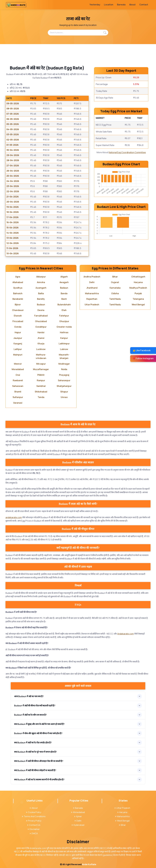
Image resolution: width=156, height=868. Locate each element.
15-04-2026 (12, 228)
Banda (64, 293)
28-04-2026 (13, 160)
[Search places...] (78, 33)
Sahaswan (18, 386)
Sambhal (41, 386)
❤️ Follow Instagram (143, 358)
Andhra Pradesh (92, 277)
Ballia (41, 293)
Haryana (138, 282)
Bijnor (18, 305)
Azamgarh (41, 288)
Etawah (18, 316)
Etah (64, 310)
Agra (18, 277)
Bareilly (41, 299)
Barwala (121, 5)
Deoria (41, 310)
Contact (144, 5)
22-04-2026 (13, 191)
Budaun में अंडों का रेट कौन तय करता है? (30, 715)
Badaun (64, 288)
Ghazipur (64, 321)
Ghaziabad (41, 321)
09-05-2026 (13, 103)
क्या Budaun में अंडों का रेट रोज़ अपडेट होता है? (33, 743)
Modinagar (64, 364)
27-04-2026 (13, 166)
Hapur (18, 332)
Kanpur (64, 338)
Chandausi (18, 310)
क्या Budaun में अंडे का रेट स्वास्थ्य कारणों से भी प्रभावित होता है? (39, 780)
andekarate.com (14, 517)
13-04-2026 (12, 238)
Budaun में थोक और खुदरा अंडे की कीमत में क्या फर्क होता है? (38, 733)
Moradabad (18, 369)
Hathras (64, 332)
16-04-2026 (13, 222)
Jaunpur (18, 338)
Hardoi (41, 332)
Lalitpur (18, 349)
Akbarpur (41, 277)
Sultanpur (18, 397)
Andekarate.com (125, 634)
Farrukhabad (41, 316)
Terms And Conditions (34, 816)
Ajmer (78, 816)
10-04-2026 (13, 253)
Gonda (18, 327)
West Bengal (138, 305)
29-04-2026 (13, 155)
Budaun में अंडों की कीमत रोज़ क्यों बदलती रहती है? (35, 706)
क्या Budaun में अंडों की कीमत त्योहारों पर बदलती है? (35, 770)
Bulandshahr (64, 305)
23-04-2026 (13, 186)
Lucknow (41, 349)
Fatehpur (64, 316)
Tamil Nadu (115, 299)
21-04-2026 (13, 197)
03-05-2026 (13, 134)
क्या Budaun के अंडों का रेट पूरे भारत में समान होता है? (35, 752)
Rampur (41, 380)
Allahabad (18, 282)
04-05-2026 (13, 129)
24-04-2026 (13, 181)
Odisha (115, 293)
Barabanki (18, 299)
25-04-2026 (13, 176)
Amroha (41, 282)
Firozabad (18, 321)
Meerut (18, 364)
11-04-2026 (12, 248)
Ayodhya (18, 288)
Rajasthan (92, 299)
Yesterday (95, 5)
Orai (18, 375)
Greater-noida (64, 327)
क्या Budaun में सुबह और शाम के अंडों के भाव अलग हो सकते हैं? (39, 724)
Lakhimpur (64, 344)
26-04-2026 (13, 171)
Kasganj (18, 344)
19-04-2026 (13, 207)
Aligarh (64, 277)
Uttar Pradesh (92, 305)
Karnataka (115, 288)
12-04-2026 (13, 243)
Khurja (41, 344)
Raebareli (18, 380)
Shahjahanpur (64, 386)
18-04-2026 (13, 212)
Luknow (64, 349)
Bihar (115, 277)
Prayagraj (64, 375)
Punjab (138, 293)
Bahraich (18, 293)
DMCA (34, 833)
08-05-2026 (13, 109)
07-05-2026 (13, 114)
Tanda (41, 397)
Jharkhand (92, 288)
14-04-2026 (13, 233)
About (132, 5)
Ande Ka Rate (89, 864)
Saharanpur (64, 380)
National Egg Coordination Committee (127, 152)
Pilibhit (41, 375)
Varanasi (18, 403)
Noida (64, 369)
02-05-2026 (13, 140)
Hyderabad (78, 825)
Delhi (92, 282)
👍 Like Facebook (142, 350)
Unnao (64, 397)
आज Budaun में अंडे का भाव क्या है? (29, 696)
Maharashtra (92, 293)
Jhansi (41, 338)
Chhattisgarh (138, 277)
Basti (64, 299)
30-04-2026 (13, 150)
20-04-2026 (13, 202)
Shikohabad (41, 392)
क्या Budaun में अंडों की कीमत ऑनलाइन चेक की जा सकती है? (39, 761)
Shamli (18, 392)
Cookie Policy (34, 812)
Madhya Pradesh (138, 288)
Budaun (41, 305)
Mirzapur (41, 364)
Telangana (138, 299)
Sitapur (64, 392)
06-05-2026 (13, 119)
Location (109, 5)
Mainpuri (18, 355)
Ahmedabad (78, 812)
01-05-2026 (12, 145)
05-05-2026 (13, 124)
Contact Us (34, 825)
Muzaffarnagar (41, 369)
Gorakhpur (41, 327)
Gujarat (115, 282)
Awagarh (64, 282)
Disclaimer (34, 829)
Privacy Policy (34, 821)
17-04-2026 (12, 217)
